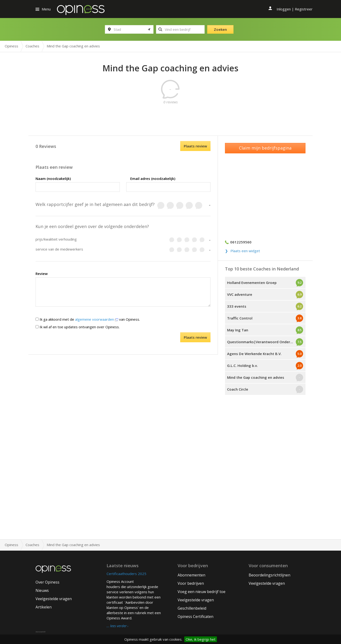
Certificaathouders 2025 (126, 574)
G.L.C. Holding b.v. (242, 365)
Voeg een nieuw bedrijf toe (202, 592)
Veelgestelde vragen (54, 599)
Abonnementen (191, 575)
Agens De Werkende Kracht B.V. (254, 354)
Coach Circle (238, 389)
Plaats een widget (245, 251)
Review (42, 274)
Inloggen (284, 9)
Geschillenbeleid (192, 608)
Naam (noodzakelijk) (53, 178)
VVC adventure (240, 294)
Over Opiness (47, 582)
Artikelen (44, 607)
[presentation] (99, 342)
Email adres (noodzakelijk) (153, 178)
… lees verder (117, 626)
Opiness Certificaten (195, 617)
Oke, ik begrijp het (201, 639)
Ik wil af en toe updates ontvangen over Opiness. (78, 327)
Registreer (304, 9)
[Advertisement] (170, 115)
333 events (237, 306)
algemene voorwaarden (97, 319)
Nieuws (42, 590)
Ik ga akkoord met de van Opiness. (88, 319)
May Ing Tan (238, 330)
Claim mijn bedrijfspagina (265, 148)
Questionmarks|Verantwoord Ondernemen (265, 342)
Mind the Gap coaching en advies (256, 377)
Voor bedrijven (191, 583)
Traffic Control (240, 318)
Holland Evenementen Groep (252, 283)
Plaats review (195, 146)
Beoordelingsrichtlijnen (269, 575)
